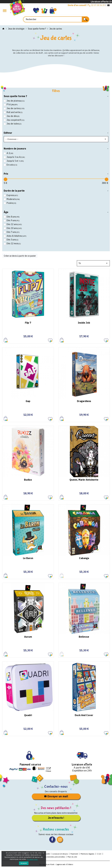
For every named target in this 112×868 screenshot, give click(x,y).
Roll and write (14, 112)
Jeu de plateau (16, 101)
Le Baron (28, 558)
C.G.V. (99, 854)
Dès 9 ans (13, 220)
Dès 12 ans (14, 224)
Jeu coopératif (15, 120)
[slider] (5, 179)
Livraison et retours (60, 854)
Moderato (13, 199)
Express (12, 195)
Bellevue (84, 637)
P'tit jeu (12, 105)
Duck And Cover (84, 715)
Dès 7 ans (13, 232)
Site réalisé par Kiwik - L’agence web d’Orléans (56, 864)
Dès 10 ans (14, 228)
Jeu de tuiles (14, 124)
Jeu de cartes (15, 108)
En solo (12, 165)
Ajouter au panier (6, 340)
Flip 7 (28, 323)
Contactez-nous (56, 787)
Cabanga (84, 558)
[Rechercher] (56, 19)
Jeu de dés (13, 116)
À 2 (10, 153)
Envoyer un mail (56, 796)
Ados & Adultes (16, 236)
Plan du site (72, 857)
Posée (11, 203)
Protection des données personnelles (50, 857)
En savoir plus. (32, 859)
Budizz (28, 480)
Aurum (28, 637)
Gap (28, 401)
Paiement (74, 854)
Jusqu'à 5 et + (15, 161)
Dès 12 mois (13, 244)
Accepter (24, 863)
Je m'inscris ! (56, 818)
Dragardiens (84, 401)
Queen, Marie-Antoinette (84, 480)
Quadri (28, 715)
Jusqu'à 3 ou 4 (16, 157)
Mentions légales (87, 854)
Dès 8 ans (13, 217)
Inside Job (84, 323)
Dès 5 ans (12, 240)
